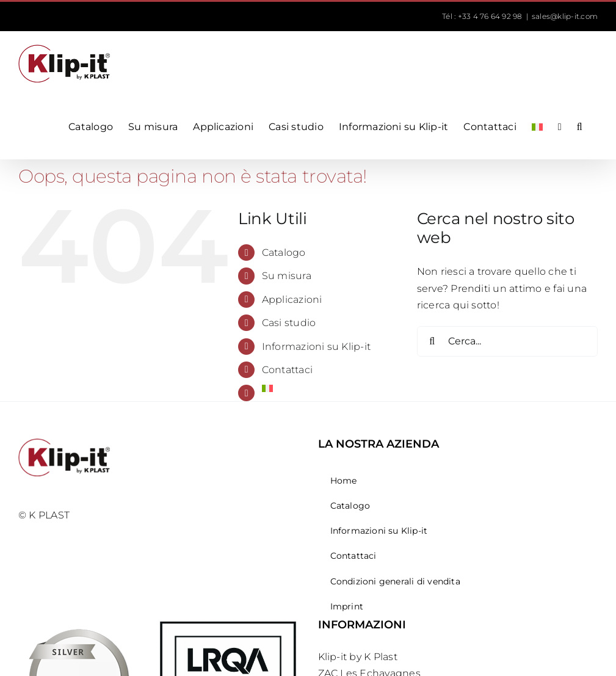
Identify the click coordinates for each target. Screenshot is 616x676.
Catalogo (284, 253)
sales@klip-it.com (565, 16)
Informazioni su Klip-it (317, 347)
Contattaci (287, 370)
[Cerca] (432, 341)
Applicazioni (292, 300)
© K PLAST (44, 515)
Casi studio (289, 323)
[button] (580, 127)
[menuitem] (537, 127)
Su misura (287, 276)
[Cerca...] (507, 341)
